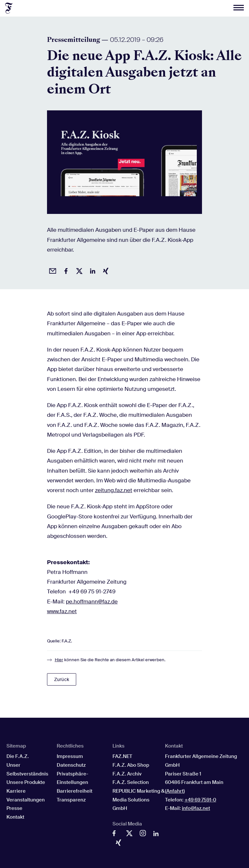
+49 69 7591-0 (200, 800)
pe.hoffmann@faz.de (92, 601)
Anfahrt (175, 791)
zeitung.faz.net (114, 490)
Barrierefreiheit (75, 791)
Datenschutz (71, 765)
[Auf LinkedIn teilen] (91, 270)
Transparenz (71, 800)
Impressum (70, 756)
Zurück (62, 679)
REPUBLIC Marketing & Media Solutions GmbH (138, 800)
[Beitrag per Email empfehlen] (52, 270)
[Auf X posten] (78, 270)
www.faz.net (62, 611)
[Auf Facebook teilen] (65, 270)
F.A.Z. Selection (131, 782)
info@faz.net (196, 808)
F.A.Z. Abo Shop (131, 765)
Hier (59, 660)
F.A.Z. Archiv (127, 774)
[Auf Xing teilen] (105, 270)
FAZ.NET (122, 756)
